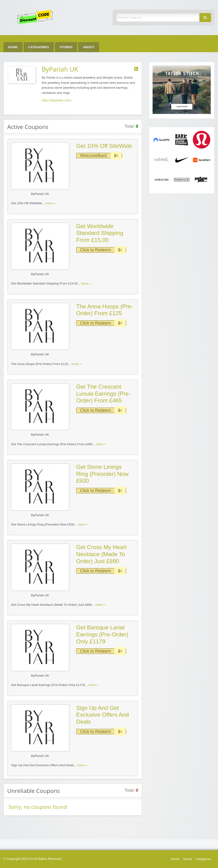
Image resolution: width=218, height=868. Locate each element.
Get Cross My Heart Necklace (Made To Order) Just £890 (101, 554)
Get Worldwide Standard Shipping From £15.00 (100, 233)
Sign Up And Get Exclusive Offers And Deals (102, 715)
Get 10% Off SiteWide (104, 146)
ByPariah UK (40, 194)
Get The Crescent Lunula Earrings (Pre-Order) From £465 (103, 394)
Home (13, 47)
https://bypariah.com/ (57, 100)
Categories (39, 47)
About (89, 47)
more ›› (51, 203)
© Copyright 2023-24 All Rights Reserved (32, 859)
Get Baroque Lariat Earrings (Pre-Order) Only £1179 (102, 634)
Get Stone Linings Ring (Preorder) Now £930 (102, 474)
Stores (66, 47)
